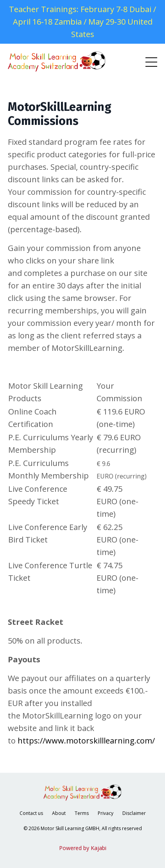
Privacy (106, 813)
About (59, 813)
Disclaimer (134, 813)
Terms (82, 813)
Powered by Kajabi (83, 848)
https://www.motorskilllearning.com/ (86, 741)
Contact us (31, 813)
